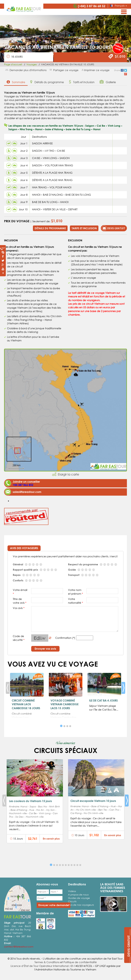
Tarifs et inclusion (82, 82)
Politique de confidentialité (80, 962)
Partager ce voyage (66, 70)
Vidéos (72, 891)
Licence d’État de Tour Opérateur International (40, 966)
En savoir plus (51, 839)
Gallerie (108, 82)
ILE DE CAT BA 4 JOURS (103, 700)
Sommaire (16, 82)
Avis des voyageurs (24, 548)
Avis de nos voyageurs (81, 905)
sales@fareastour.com (27, 492)
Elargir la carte (68, 474)
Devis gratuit (113, 228)
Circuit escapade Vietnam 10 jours (93, 801)
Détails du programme (47, 82)
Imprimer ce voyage (97, 70)
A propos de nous (78, 895)
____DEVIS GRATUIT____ (129, 946)
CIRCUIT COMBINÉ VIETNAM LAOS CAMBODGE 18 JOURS (26, 704)
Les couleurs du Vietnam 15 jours (30, 801)
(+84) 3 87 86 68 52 (92, 6)
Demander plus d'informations (28, 70)
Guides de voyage (79, 898)
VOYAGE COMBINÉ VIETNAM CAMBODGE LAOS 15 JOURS (64, 704)
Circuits (72, 901)
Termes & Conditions (47, 962)
